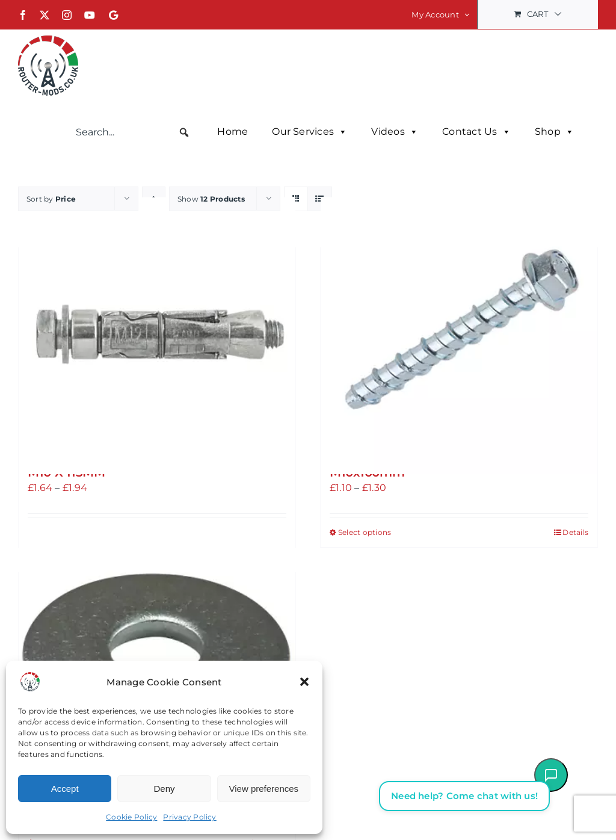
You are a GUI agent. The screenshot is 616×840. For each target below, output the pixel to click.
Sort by (51, 198)
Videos (395, 132)
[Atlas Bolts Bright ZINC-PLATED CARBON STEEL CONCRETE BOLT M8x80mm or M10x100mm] (459, 335)
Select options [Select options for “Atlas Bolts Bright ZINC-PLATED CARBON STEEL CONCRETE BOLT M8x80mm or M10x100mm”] (365, 532)
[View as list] (320, 198)
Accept (65, 789)
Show (211, 198)
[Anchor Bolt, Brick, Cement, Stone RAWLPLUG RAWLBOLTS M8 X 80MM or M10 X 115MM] (157, 335)
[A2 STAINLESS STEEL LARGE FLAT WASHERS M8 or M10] (157, 660)
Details (575, 532)
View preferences (264, 789)
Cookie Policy (131, 817)
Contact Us (476, 132)
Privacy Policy (189, 817)
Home (233, 131)
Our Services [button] (310, 132)
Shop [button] (554, 132)
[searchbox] (133, 132)
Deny (164, 789)
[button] (304, 682)
